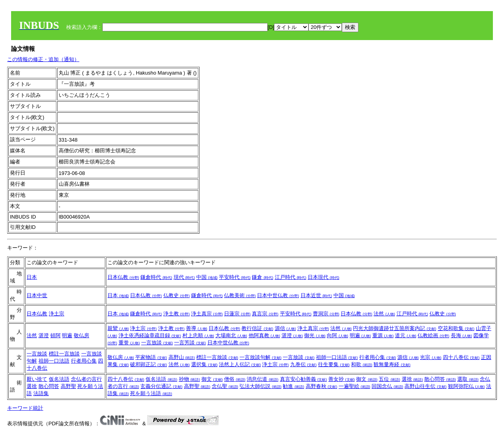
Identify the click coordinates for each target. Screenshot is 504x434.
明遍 (67, 335)
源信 (286, 328)
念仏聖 (225, 386)
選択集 (204, 364)
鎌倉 (263, 277)
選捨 (32, 386)
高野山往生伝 (425, 386)
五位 (389, 379)
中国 (207, 277)
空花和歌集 (456, 328)
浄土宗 (57, 314)
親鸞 (118, 328)
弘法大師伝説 (261, 386)
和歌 (362, 364)
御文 (212, 379)
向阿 (337, 335)
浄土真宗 (207, 314)
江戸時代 (291, 277)
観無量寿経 (392, 364)
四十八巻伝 (461, 357)
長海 (462, 335)
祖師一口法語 (54, 361)
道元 (406, 335)
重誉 (129, 343)
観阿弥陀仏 (467, 386)
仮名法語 (59, 379)
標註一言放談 (64, 354)
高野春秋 (322, 386)
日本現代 (324, 277)
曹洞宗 (326, 314)
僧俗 (235, 379)
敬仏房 (81, 335)
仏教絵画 (433, 335)
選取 (468, 379)
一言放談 (157, 343)
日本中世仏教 (278, 295)
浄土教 (177, 314)
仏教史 (177, 295)
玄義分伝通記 (161, 386)
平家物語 (151, 357)
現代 (184, 277)
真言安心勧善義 (304, 379)
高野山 (182, 357)
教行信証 (257, 328)
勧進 (293, 386)
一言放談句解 (261, 357)
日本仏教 (123, 277)
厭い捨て (37, 379)
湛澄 (44, 335)
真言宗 (265, 314)
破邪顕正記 (149, 364)
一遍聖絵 (355, 386)
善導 (197, 328)
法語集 (41, 393)
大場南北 (231, 335)
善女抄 (342, 379)
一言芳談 (190, 343)
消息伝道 (263, 379)
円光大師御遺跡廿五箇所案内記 (395, 328)
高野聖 (68, 386)
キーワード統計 (25, 408)
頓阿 (56, 335)
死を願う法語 (151, 393)
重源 (383, 335)
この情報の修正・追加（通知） (43, 59)
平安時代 (235, 277)
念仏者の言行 (86, 379)
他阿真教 (264, 335)
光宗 (431, 357)
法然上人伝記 (240, 364)
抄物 (190, 379)
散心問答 (49, 386)
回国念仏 (387, 386)
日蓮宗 (237, 314)
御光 (315, 335)
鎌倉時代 (156, 277)
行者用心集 (84, 361)
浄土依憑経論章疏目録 (150, 335)
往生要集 (334, 364)
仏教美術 (240, 295)
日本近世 (316, 295)
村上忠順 (198, 335)
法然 (384, 314)
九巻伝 (304, 364)
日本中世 (37, 295)
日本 (32, 277)
